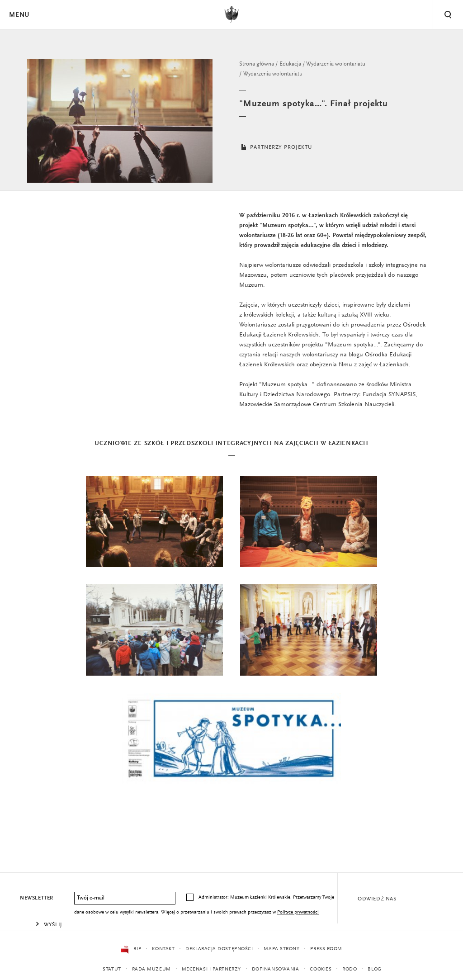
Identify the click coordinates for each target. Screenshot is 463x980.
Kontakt (163, 949)
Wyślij (53, 925)
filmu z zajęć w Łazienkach (374, 365)
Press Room (326, 949)
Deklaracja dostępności (219, 949)
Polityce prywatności (298, 912)
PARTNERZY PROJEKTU (275, 147)
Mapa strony (281, 949)
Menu (19, 15)
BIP (131, 949)
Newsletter (37, 898)
